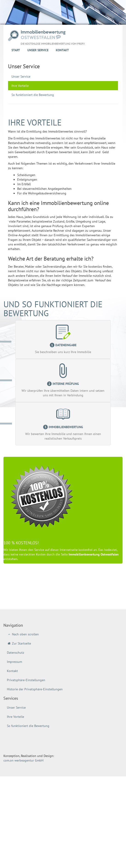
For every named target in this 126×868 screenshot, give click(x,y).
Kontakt (62, 50)
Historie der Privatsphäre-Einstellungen (35, 689)
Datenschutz (15, 653)
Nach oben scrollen (23, 634)
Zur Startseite (19, 643)
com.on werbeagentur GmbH (23, 760)
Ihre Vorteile (20, 86)
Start (16, 50)
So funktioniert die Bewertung (33, 95)
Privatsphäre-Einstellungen (26, 680)
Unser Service (38, 50)
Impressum (14, 662)
